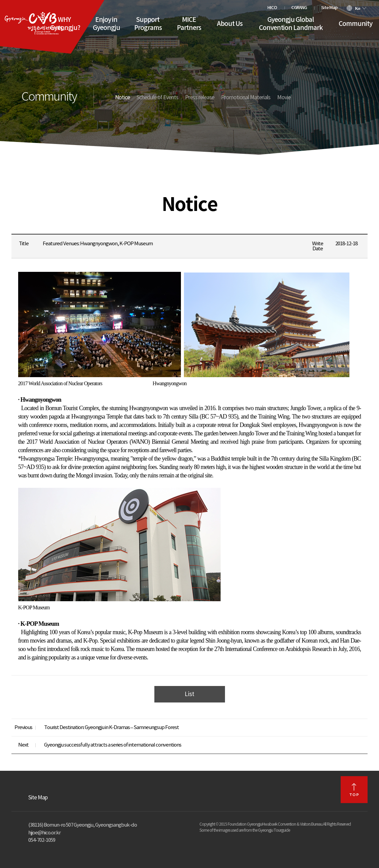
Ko (358, 8)
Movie (284, 98)
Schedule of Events (157, 98)
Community (355, 24)
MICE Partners (189, 24)
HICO (272, 8)
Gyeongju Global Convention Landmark (291, 24)
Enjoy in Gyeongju (106, 24)
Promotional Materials (246, 98)
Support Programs (148, 24)
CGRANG (299, 8)
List (189, 694)
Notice (122, 98)
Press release (200, 98)
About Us (230, 24)
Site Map (329, 8)
